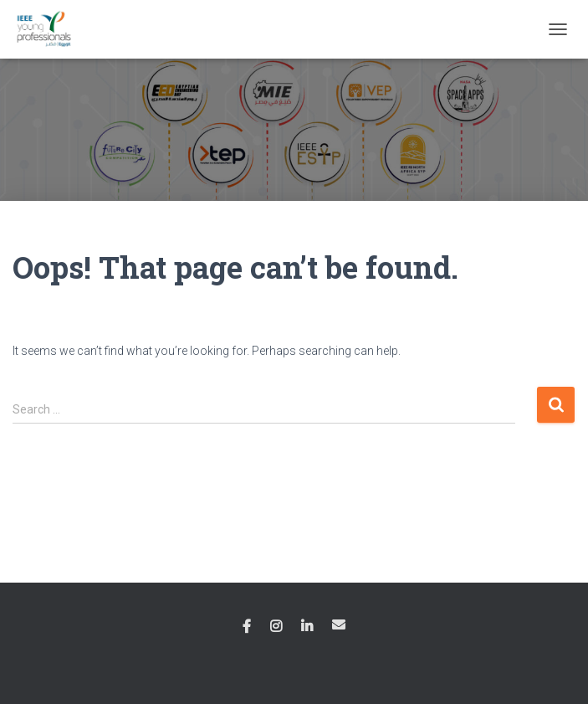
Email (339, 624)
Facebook (247, 627)
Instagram (276, 627)
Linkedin (307, 627)
